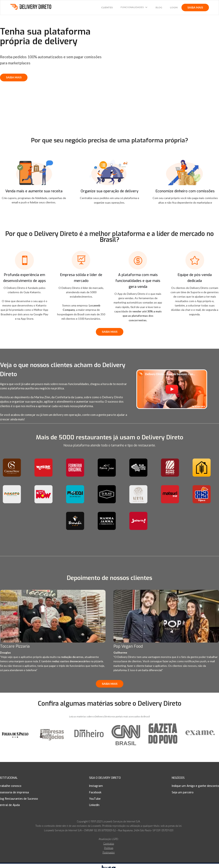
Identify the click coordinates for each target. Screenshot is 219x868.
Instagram (96, 786)
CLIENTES (107, 7)
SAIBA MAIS (195, 7)
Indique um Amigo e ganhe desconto (195, 786)
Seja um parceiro (183, 792)
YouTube (95, 799)
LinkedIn (94, 805)
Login (174, 7)
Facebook (95, 792)
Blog (159, 7)
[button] (134, 7)
